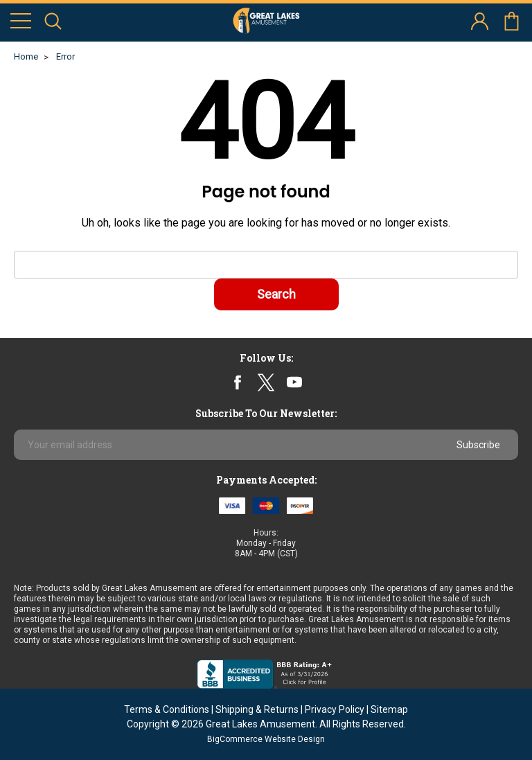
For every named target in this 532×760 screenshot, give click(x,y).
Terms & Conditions (167, 709)
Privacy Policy (335, 709)
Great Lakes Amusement (260, 724)
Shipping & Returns (257, 709)
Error (65, 56)
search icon (53, 21)
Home (26, 56)
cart (512, 21)
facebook (238, 382)
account (480, 21)
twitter (266, 382)
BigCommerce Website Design (266, 739)
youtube (294, 382)
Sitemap (389, 709)
